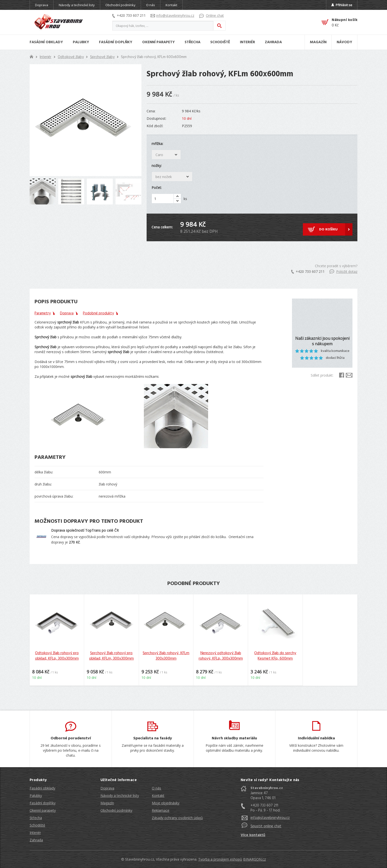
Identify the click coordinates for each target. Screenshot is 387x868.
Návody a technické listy (77, 5)
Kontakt (171, 5)
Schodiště (37, 825)
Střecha (36, 818)
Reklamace (161, 810)
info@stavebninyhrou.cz (172, 15)
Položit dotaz (343, 272)
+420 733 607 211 (129, 15)
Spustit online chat (266, 826)
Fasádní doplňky (43, 803)
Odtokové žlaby (71, 57)
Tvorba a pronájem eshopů (220, 859)
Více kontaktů (253, 835)
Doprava (42, 5)
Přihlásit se (342, 5)
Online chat (212, 15)
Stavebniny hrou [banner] (58, 22)
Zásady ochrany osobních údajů (177, 818)
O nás (151, 5)
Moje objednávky (166, 803)
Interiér (46, 57)
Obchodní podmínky (120, 5)
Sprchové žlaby (102, 57)
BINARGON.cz (254, 859)
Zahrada (36, 840)
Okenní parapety (43, 810)
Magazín (107, 803)
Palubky (36, 796)
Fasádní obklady (42, 788)
